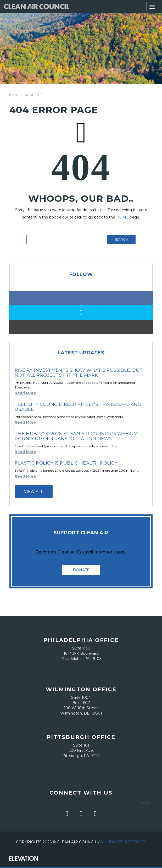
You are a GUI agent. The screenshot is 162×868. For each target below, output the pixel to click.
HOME (122, 217)
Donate (81, 570)
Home (14, 95)
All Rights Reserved (123, 842)
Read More (25, 393)
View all (34, 492)
